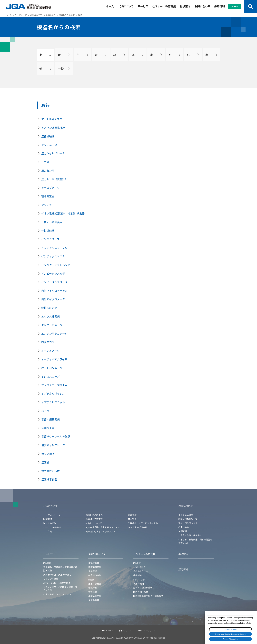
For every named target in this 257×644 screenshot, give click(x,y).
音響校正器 (48, 428)
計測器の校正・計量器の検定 (43, 15)
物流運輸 (93, 592)
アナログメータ (50, 188)
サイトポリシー (125, 631)
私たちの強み (50, 523)
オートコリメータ (52, 368)
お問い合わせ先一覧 (188, 519)
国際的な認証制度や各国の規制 (148, 596)
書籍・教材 (139, 584)
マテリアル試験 (51, 579)
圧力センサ (48, 170)
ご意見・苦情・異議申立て (191, 535)
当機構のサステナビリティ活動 (143, 523)
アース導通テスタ (52, 119)
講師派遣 (138, 575)
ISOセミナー (139, 563)
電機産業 (93, 571)
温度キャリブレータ (53, 445)
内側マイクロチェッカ (54, 291)
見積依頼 (183, 531)
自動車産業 (94, 563)
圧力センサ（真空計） (54, 179)
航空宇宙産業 (95, 575)
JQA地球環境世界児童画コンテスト (103, 527)
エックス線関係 (50, 316)
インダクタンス (50, 239)
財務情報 (48, 519)
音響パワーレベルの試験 (56, 436)
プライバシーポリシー (146, 631)
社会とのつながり (94, 523)
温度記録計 (48, 454)
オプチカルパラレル (53, 393)
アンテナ (46, 205)
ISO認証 (47, 563)
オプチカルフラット (53, 402)
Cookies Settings (230, 629)
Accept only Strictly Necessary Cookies (230, 634)
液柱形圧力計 (49, 308)
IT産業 (91, 580)
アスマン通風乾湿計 (53, 128)
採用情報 (220, 6)
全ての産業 (94, 600)
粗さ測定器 (48, 196)
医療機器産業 (95, 567)
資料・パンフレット (188, 523)
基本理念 (132, 519)
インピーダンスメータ (54, 282)
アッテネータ (49, 145)
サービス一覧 (21, 15)
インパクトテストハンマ (56, 265)
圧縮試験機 (48, 136)
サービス (143, 6)
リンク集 (48, 531)
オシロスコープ (50, 376)
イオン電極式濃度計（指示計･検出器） (64, 213)
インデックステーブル (54, 248)
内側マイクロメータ (53, 299)
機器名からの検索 (67, 15)
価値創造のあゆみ (94, 515)
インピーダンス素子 (53, 273)
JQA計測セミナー (142, 567)
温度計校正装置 (50, 471)
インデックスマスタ (53, 256)
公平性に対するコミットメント (100, 531)
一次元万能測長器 (52, 222)
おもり (45, 411)
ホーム (110, 6)
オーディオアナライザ (54, 359)
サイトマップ (107, 631)
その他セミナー (141, 571)
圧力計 (45, 162)
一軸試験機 (48, 231)
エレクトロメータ (52, 325)
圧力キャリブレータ (53, 153)
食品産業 (93, 588)
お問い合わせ (202, 6)
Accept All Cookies (230, 639)
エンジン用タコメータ (54, 334)
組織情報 (132, 515)
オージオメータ (50, 351)
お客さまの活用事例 (138, 527)
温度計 (45, 462)
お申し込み (184, 527)
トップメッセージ (52, 515)
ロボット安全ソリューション (57, 594)
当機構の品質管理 (94, 519)
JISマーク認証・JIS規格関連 (57, 583)
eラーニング (139, 580)
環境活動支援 (95, 596)
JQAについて (126, 6)
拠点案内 (185, 6)
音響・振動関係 (50, 419)
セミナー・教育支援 (164, 6)
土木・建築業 (95, 584)
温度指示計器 (49, 479)
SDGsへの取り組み (52, 527)
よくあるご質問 (186, 515)
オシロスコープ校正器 (54, 385)
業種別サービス (97, 554)
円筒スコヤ (48, 342)
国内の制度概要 (141, 592)
